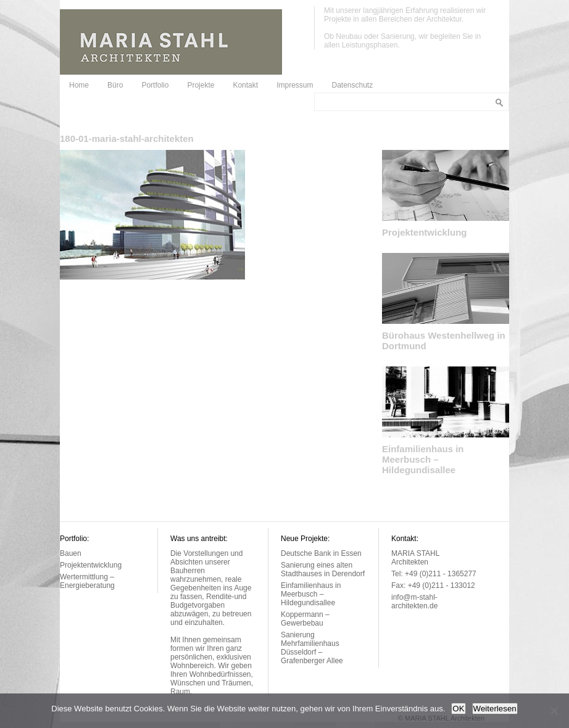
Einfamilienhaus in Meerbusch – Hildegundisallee (423, 459)
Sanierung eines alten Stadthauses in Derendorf (323, 569)
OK (458, 709)
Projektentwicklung (425, 232)
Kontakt (245, 85)
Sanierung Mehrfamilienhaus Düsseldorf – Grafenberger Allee (312, 648)
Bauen (71, 553)
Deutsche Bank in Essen (321, 553)
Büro (115, 85)
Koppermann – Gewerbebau (305, 619)
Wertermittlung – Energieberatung (87, 581)
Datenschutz (352, 85)
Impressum (295, 85)
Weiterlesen (495, 709)
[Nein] (554, 711)
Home (79, 85)
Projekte (201, 85)
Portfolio (155, 85)
